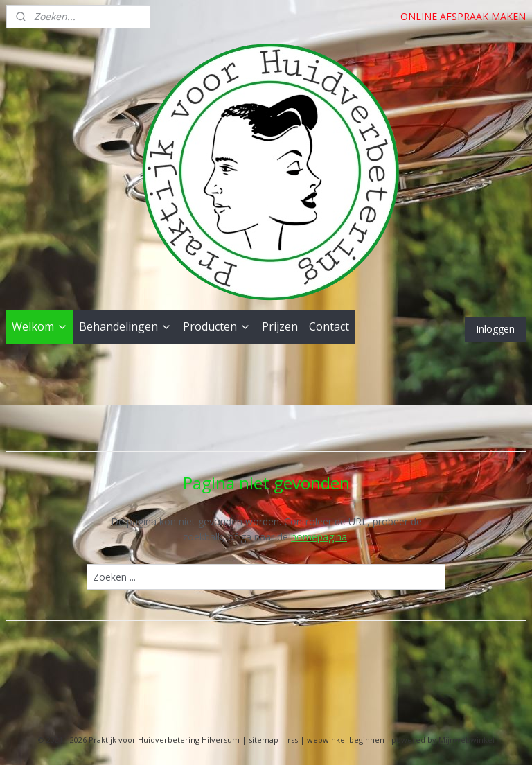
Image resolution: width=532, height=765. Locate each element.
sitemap (264, 740)
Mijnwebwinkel (467, 740)
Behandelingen (125, 326)
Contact (329, 326)
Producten (217, 326)
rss (293, 740)
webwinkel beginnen (346, 740)
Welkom (40, 326)
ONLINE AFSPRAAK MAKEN (463, 16)
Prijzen (280, 326)
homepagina (319, 537)
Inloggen (495, 329)
